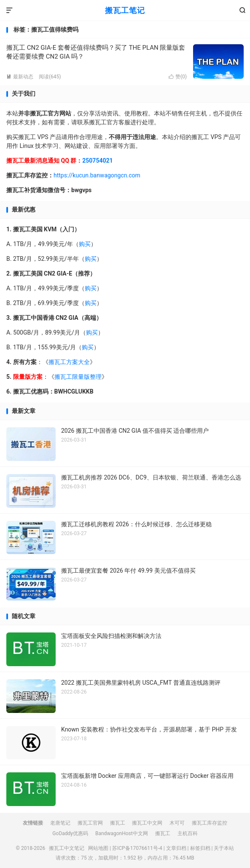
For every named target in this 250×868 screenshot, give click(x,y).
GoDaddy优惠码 (70, 833)
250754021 (97, 161)
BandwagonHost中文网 (122, 833)
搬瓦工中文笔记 (67, 848)
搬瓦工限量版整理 (78, 377)
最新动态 (20, 77)
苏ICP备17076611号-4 (137, 848)
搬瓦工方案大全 (69, 362)
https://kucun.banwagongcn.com (97, 175)
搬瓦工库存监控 (210, 823)
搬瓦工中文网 (147, 823)
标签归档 (200, 848)
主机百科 (188, 833)
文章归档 (176, 848)
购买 (85, 244)
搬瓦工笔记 (125, 10)
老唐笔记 (60, 823)
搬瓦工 (118, 823)
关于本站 (224, 848)
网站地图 (98, 848)
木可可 (177, 823)
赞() (178, 77)
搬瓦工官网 (90, 823)
